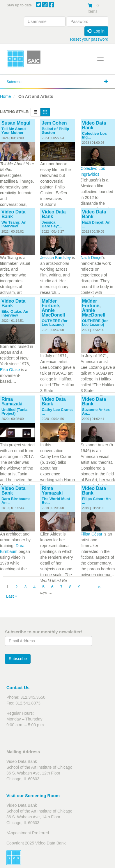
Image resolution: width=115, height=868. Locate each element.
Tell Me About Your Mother (14, 131)
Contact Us (18, 688)
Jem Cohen (54, 123)
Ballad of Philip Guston (55, 131)
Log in (96, 31)
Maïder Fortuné (50, 303)
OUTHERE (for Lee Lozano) (55, 323)
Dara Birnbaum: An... (16, 501)
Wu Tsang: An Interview (14, 224)
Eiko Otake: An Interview (15, 313)
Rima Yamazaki (12, 401)
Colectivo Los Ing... (94, 135)
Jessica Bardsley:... (52, 224)
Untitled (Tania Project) (14, 411)
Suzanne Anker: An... (96, 411)
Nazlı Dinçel (92, 258)
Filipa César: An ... (96, 501)
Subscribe (18, 659)
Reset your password (89, 39)
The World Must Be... (56, 501)
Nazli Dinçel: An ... (96, 224)
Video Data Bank (94, 125)
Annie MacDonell (53, 313)
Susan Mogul (16, 123)
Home (5, 96)
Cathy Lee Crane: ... (57, 411)
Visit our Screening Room (33, 796)
